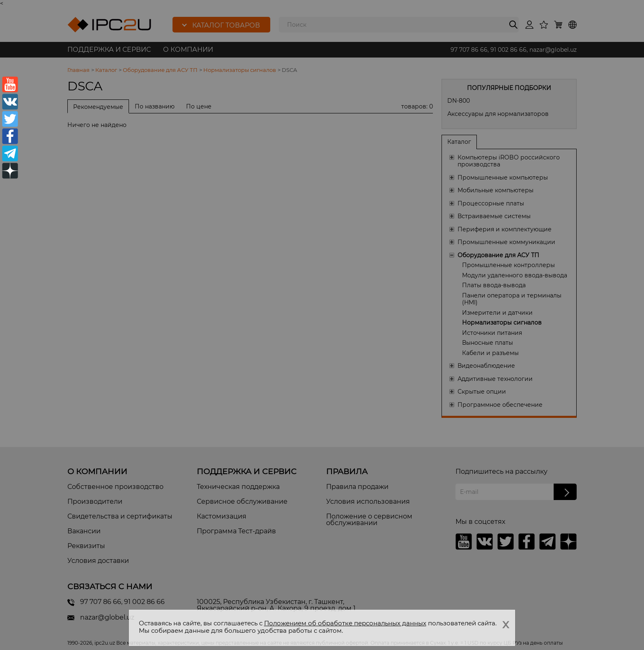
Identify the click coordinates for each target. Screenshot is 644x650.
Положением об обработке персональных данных (345, 623)
